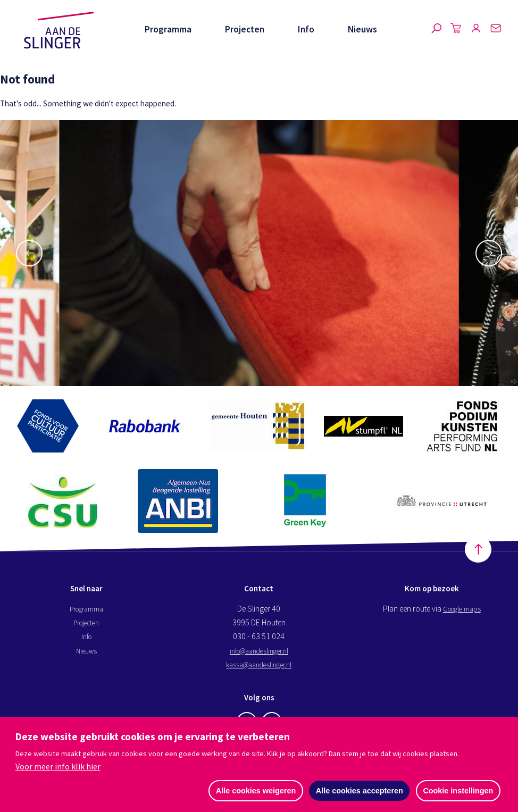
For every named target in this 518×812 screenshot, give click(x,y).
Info (306, 29)
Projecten (245, 29)
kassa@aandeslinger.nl (259, 666)
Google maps (462, 610)
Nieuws (362, 29)
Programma (168, 29)
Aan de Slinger (59, 30)
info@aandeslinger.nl (259, 652)
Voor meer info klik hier (58, 767)
